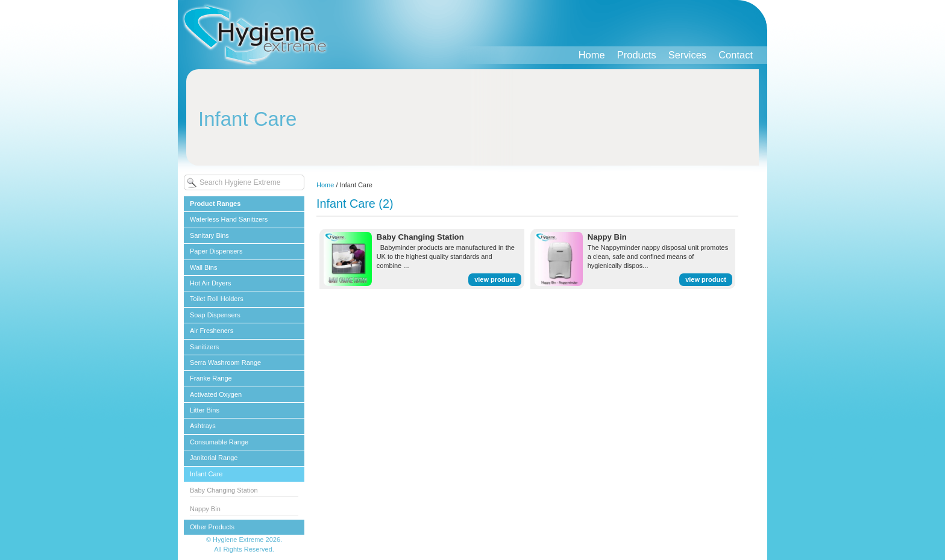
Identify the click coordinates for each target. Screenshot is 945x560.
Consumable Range (219, 442)
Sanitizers (204, 347)
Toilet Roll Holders (217, 299)
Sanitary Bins (209, 235)
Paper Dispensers (216, 251)
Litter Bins (205, 410)
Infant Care (206, 474)
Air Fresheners (212, 331)
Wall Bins (203, 267)
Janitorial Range (214, 458)
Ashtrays (203, 426)
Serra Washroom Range (225, 362)
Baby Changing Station (224, 490)
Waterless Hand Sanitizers (229, 219)
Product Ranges (215, 204)
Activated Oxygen (216, 394)
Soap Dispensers (215, 315)
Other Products (212, 527)
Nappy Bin (205, 509)
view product (495, 279)
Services (687, 55)
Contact (736, 55)
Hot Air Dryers (210, 283)
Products (637, 55)
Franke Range (211, 378)
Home (592, 55)
